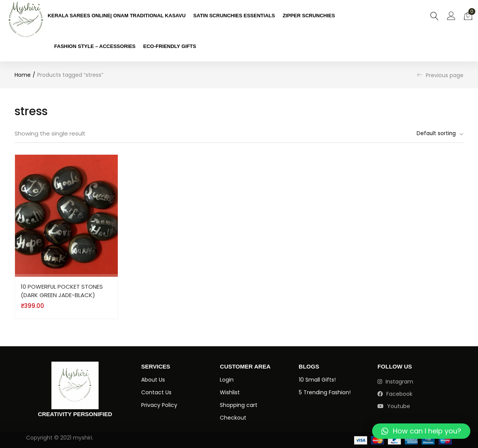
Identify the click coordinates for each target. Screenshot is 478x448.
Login (227, 380)
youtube (394, 407)
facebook (395, 394)
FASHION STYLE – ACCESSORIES (95, 46)
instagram (395, 382)
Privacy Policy (159, 405)
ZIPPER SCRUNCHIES (309, 16)
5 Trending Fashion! (325, 393)
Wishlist (230, 393)
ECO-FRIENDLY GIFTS (170, 46)
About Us (153, 380)
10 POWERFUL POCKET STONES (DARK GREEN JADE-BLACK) (62, 291)
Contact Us (156, 393)
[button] (468, 15)
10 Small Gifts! (317, 380)
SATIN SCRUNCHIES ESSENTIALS (234, 16)
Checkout (233, 418)
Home (23, 75)
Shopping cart (239, 405)
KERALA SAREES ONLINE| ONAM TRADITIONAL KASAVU (116, 16)
